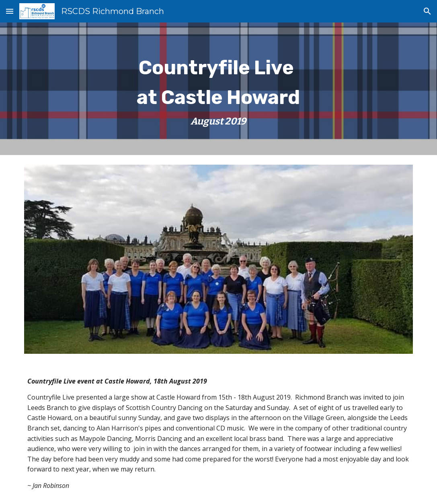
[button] (10, 11)
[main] (219, 89)
